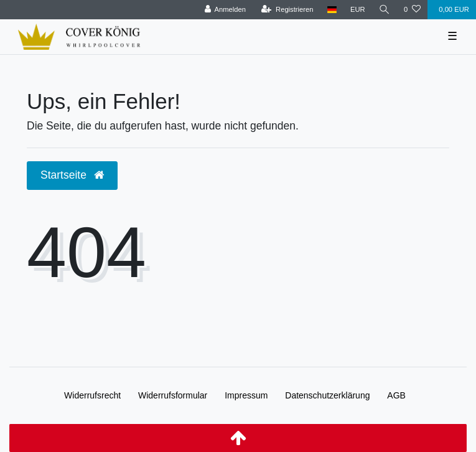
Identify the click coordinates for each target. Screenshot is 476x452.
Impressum (246, 395)
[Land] (332, 10)
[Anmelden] (225, 10)
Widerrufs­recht (92, 395)
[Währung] (358, 10)
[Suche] (385, 10)
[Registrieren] (287, 10)
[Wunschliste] (412, 10)
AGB (396, 395)
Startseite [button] (72, 175)
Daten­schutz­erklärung (327, 395)
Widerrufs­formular (173, 395)
